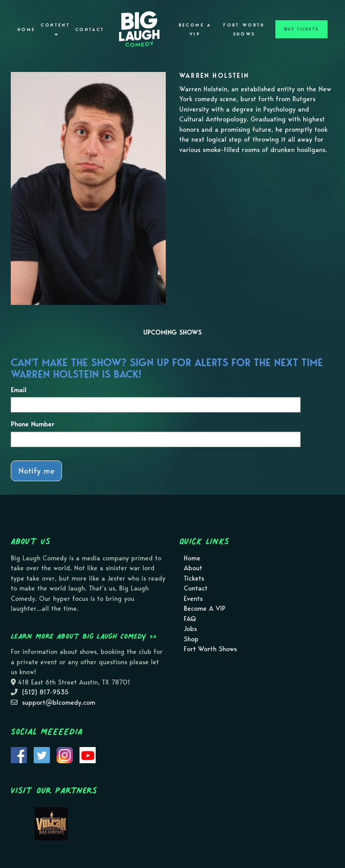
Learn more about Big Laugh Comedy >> (84, 636)
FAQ (190, 619)
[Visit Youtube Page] (88, 754)
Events (193, 599)
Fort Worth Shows (244, 30)
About (193, 568)
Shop (191, 639)
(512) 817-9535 (45, 692)
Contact (90, 30)
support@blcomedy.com (59, 702)
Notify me (36, 471)
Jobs (190, 629)
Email (19, 390)
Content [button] (55, 29)
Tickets (194, 578)
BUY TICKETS (301, 29)
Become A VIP (195, 30)
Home (27, 30)
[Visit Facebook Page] (19, 754)
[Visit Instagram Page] (65, 754)
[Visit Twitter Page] (42, 754)
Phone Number (33, 424)
